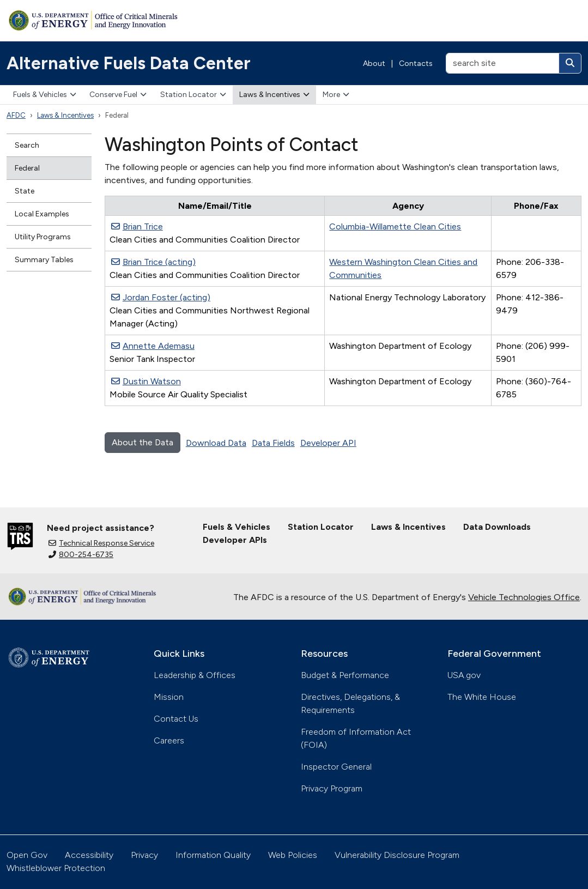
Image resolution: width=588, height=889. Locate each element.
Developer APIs (235, 540)
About (374, 63)
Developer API (328, 443)
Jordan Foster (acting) (161, 297)
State (25, 191)
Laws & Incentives (274, 95)
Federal (27, 168)
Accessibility (89, 855)
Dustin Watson (146, 381)
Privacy (144, 855)
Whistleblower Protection (56, 868)
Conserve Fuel (118, 95)
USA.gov (464, 675)
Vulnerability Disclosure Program (397, 855)
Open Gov (27, 855)
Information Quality (213, 855)
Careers (169, 740)
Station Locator (193, 95)
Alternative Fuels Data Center (129, 63)
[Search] (570, 63)
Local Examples (42, 214)
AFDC (16, 115)
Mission (169, 697)
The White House (482, 697)
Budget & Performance (345, 675)
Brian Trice (137, 226)
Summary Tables (44, 260)
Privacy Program (332, 788)
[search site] (502, 63)
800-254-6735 (81, 555)
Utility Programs (43, 237)
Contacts (416, 63)
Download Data (216, 443)
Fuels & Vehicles (45, 95)
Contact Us (176, 719)
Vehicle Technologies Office (524, 597)
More (336, 95)
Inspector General (336, 767)
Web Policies (293, 855)
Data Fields (273, 443)
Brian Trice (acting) (153, 262)
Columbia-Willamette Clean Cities (395, 226)
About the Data (143, 442)
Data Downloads (497, 527)
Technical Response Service (101, 543)
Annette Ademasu (153, 346)
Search (27, 145)
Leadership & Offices (195, 675)
